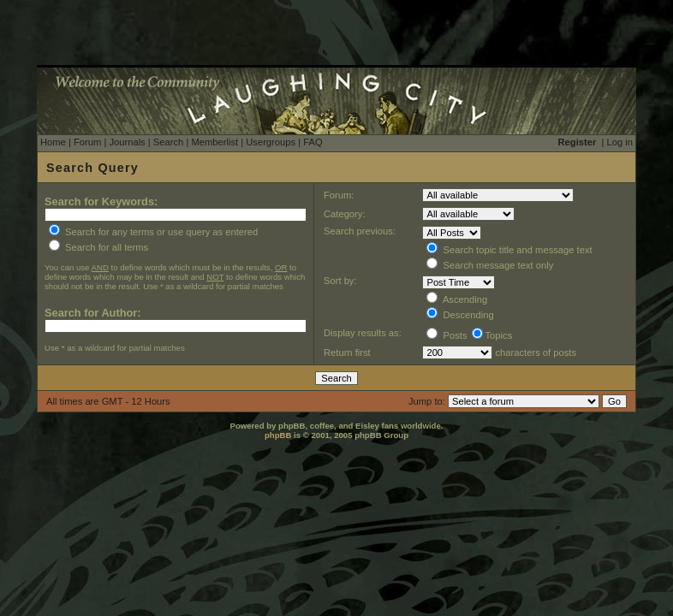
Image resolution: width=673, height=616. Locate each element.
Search (168, 142)
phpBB (278, 435)
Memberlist (214, 142)
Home (53, 142)
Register (578, 142)
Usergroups (271, 142)
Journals (127, 142)
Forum (87, 142)
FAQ (313, 142)
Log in (620, 142)
